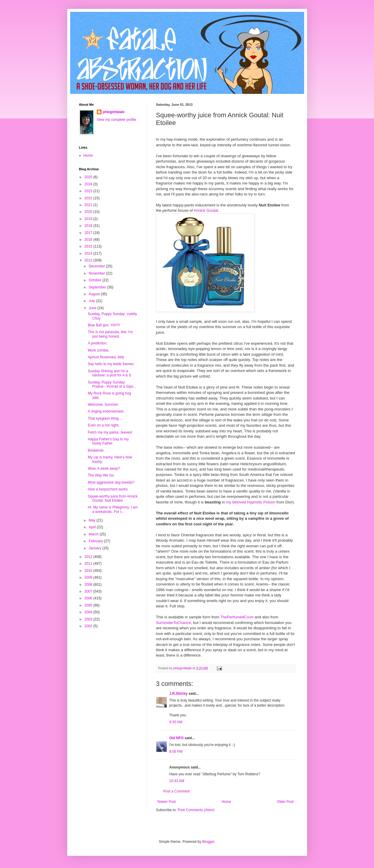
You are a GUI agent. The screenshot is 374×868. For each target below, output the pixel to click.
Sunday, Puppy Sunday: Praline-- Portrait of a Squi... (112, 384)
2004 (89, 612)
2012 (89, 557)
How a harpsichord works (108, 489)
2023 (89, 191)
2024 (89, 184)
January (95, 548)
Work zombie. (98, 350)
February (96, 541)
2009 (89, 577)
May (92, 520)
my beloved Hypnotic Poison (251, 502)
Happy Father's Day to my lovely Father (108, 441)
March (94, 534)
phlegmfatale (114, 112)
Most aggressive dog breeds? (111, 482)
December (97, 266)
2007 (89, 591)
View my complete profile (117, 120)
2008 (89, 585)
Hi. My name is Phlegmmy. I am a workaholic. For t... (113, 509)
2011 (89, 564)
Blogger (208, 842)
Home (226, 802)
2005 (89, 605)
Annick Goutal (206, 210)
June (93, 308)
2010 (89, 571)
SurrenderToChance (174, 623)
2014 (89, 253)
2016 (89, 240)
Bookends (95, 450)
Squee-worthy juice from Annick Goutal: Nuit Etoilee (113, 498)
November (97, 273)
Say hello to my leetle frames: (111, 364)
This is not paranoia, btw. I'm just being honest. (110, 334)
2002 (89, 626)
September (98, 287)
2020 (89, 212)
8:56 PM (176, 752)
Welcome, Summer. (103, 405)
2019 (89, 219)
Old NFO (177, 738)
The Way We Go (101, 475)
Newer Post (167, 802)
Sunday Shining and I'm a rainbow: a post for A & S (109, 373)
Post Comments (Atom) (196, 810)
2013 (89, 260)
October (95, 280)
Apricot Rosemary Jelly (106, 357)
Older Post (285, 802)
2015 (89, 246)
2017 (89, 233)
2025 (89, 177)
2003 (89, 619)
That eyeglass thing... (105, 418)
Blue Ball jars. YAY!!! (104, 325)
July (92, 301)
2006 (89, 598)
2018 (89, 226)
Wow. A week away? (104, 469)
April (93, 527)
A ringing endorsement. (106, 411)
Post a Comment (177, 791)
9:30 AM (176, 722)
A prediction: (97, 343)
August (95, 294)
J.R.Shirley (179, 694)
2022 (89, 198)
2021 (89, 205)
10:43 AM (177, 781)
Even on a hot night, (103, 425)
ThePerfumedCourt (237, 617)
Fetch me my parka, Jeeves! (110, 432)
